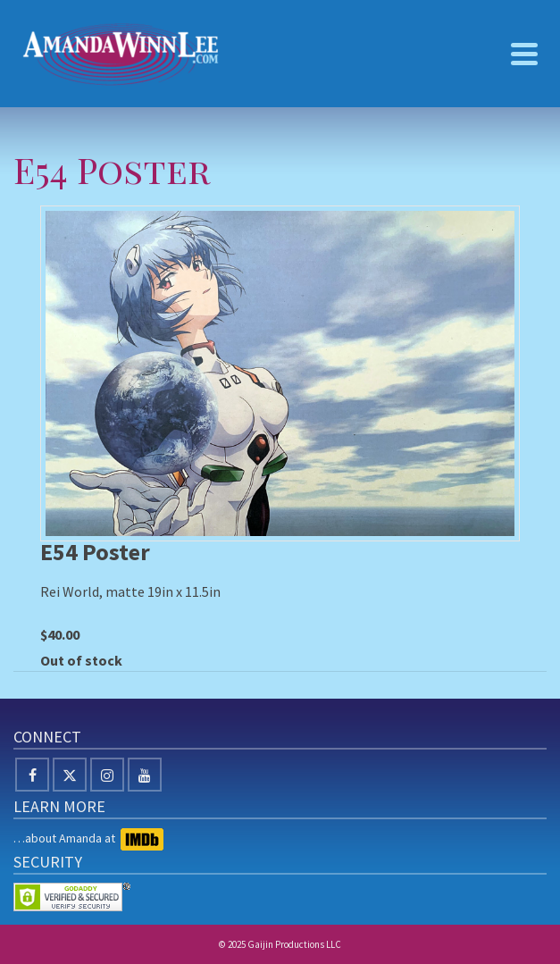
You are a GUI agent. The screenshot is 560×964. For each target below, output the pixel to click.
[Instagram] (107, 775)
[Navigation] (524, 54)
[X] (70, 775)
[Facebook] (32, 775)
